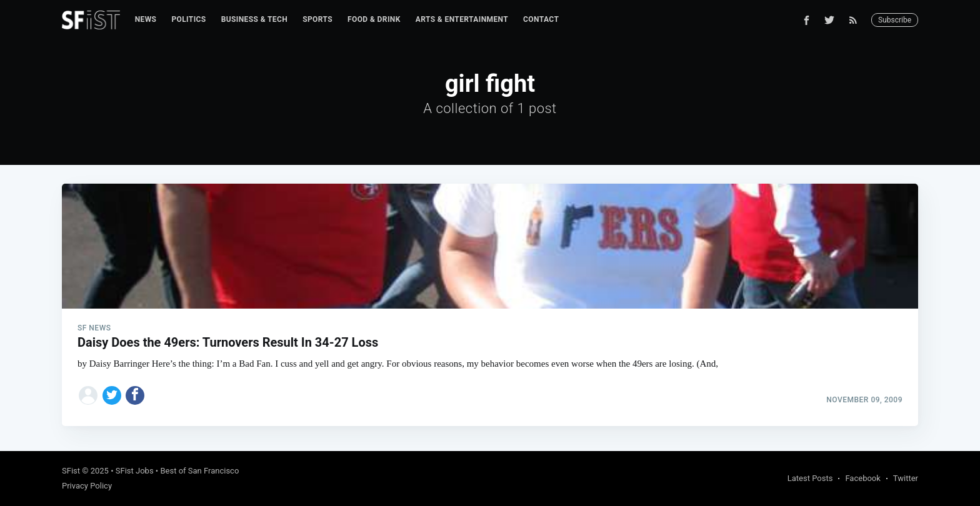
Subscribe (895, 20)
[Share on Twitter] (112, 395)
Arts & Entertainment (462, 19)
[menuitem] (146, 20)
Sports (317, 19)
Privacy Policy (87, 486)
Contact (541, 19)
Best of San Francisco (199, 471)
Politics (188, 19)
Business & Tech (255, 19)
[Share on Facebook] (135, 395)
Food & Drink (374, 19)
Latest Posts (810, 478)
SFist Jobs (135, 471)
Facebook (862, 478)
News (146, 19)
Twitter (906, 478)
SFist (71, 471)
